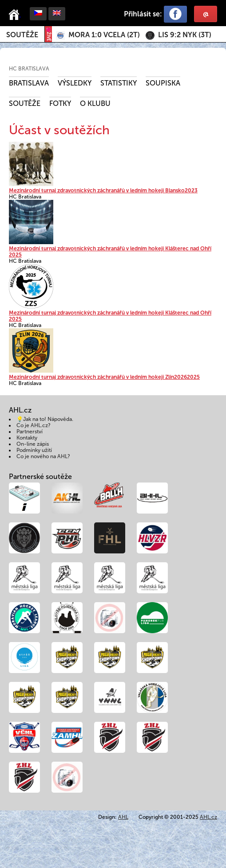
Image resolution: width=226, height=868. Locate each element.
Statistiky (119, 83)
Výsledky (75, 83)
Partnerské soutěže (40, 477)
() (104, 35)
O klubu (95, 103)
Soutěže (22, 35)
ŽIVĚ (48, 34)
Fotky (60, 103)
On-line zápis (33, 444)
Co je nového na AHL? (43, 456)
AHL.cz (208, 817)
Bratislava (29, 83)
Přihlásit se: (143, 14)
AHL (123, 817)
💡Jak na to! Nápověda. (45, 419)
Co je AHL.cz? (34, 425)
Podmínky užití (34, 450)
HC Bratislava (29, 69)
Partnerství (30, 432)
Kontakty (27, 438)
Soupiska (163, 83)
